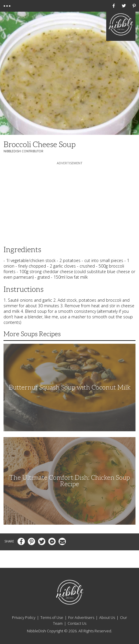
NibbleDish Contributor (23, 151)
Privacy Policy (24, 617)
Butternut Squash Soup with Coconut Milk (70, 387)
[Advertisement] (70, 203)
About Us (107, 617)
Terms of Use (52, 617)
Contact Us (77, 623)
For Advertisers (81, 617)
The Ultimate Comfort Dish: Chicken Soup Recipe (70, 481)
